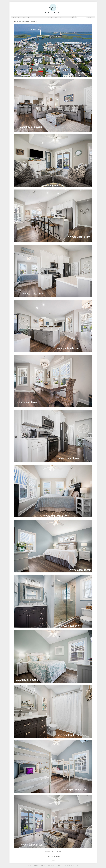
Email (52, 851)
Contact (29, 17)
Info (24, 17)
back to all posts (53, 856)
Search (90, 17)
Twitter (57, 851)
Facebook (75, 17)
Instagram (73, 17)
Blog (19, 17)
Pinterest (60, 851)
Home (14, 17)
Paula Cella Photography (53, 9)
